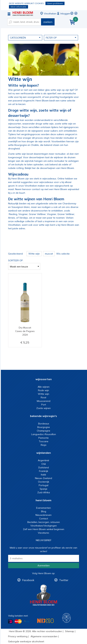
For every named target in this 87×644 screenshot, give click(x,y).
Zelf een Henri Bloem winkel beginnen (44, 529)
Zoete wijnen (43, 408)
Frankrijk (44, 471)
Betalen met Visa (27, 622)
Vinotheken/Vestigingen (44, 526)
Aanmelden (44, 565)
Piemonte (43, 438)
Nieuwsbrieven (43, 515)
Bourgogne (44, 427)
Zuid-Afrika (44, 492)
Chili (44, 464)
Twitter (64, 580)
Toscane (44, 441)
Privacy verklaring (18, 636)
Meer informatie (18, 7)
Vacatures (43, 533)
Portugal (43, 485)
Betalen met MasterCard (18, 621)
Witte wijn (43, 394)
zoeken (48, 22)
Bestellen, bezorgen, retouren (44, 522)
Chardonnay (69, 203)
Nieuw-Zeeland (43, 478)
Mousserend (44, 401)
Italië (43, 475)
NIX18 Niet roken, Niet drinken (45, 621)
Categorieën (25, 37)
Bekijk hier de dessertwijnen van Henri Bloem (49, 168)
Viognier (23, 214)
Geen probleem (55, 3)
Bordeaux (44, 424)
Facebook (28, 580)
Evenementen (43, 508)
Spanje (43, 489)
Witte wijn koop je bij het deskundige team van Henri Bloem (23, 14)
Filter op (61, 37)
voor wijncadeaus (43, 182)
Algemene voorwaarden (44, 636)
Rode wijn (43, 390)
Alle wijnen (44, 387)
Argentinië (43, 460)
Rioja (43, 445)
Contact (44, 519)
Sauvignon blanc (21, 207)
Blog (44, 511)
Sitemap (70, 631)
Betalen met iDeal (10, 622)
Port (44, 405)
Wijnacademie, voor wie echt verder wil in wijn (66, 618)
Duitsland (44, 467)
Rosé (43, 397)
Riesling (13, 214)
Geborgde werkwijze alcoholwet (26, 641)
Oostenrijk (44, 482)
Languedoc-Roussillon (44, 434)
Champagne (43, 431)
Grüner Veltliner (37, 214)
